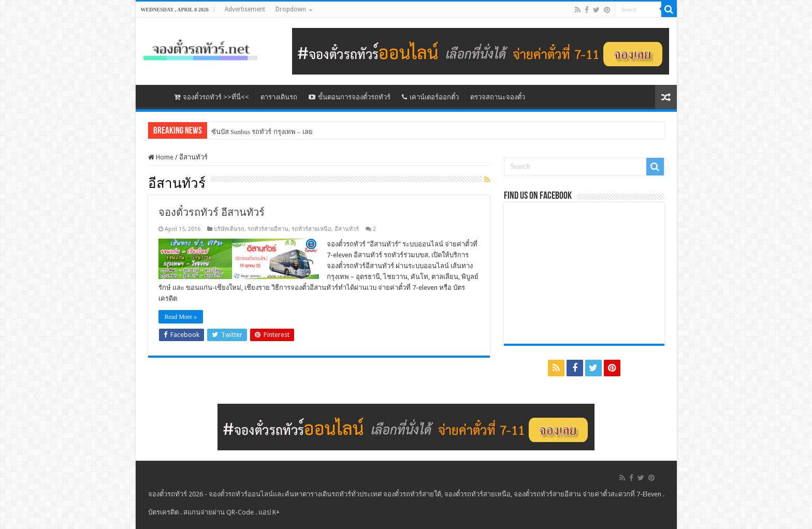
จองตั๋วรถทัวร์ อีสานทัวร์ (212, 212)
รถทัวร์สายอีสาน (268, 229)
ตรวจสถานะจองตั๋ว (498, 97)
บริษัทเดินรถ (229, 229)
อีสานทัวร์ (347, 229)
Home (161, 157)
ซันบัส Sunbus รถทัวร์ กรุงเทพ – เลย (262, 132)
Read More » (181, 317)
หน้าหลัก (154, 96)
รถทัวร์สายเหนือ (311, 229)
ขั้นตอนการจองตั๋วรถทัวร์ (350, 97)
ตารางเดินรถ (279, 97)
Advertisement (245, 9)
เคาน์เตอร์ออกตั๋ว (430, 97)
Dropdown (291, 9)
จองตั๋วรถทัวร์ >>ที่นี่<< (212, 97)
